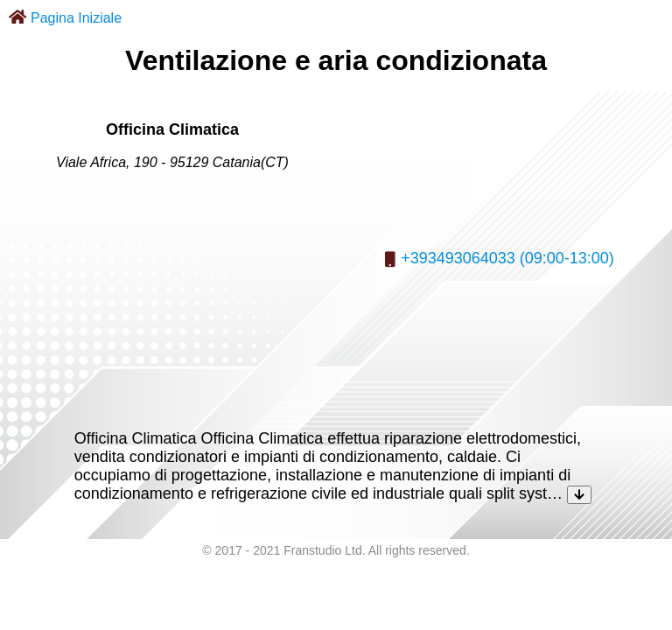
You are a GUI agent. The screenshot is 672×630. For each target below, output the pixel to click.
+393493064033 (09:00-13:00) (507, 258)
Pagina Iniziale (76, 18)
